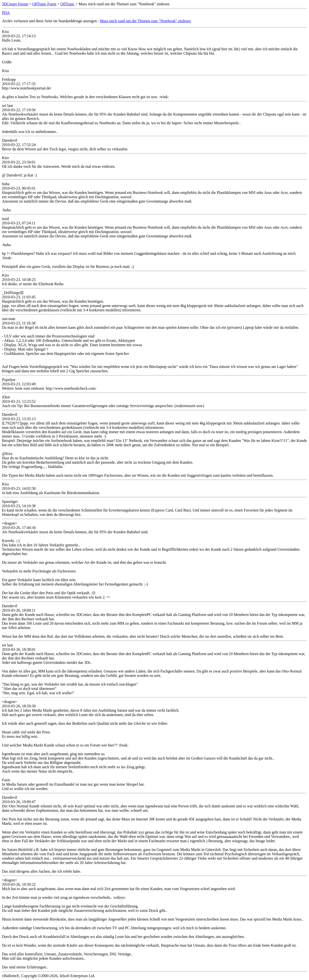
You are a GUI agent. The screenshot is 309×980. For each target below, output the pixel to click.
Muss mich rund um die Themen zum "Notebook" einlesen (145, 21)
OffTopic (67, 4)
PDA (6, 13)
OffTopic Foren (44, 4)
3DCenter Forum (15, 4)
